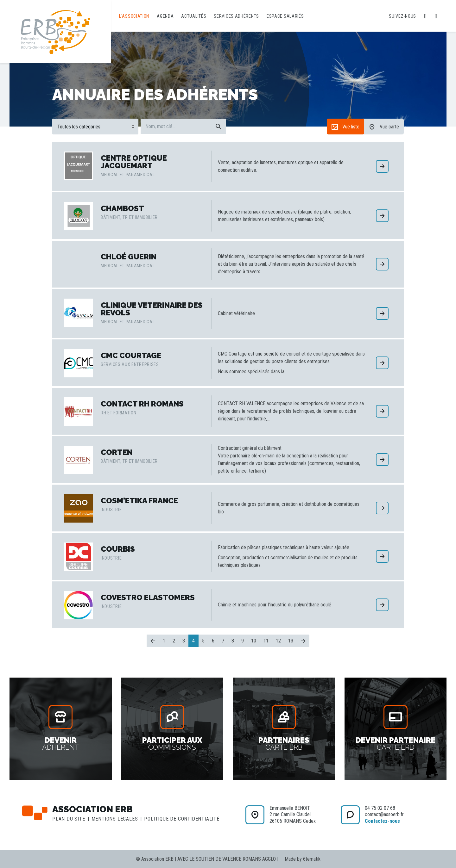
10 (254, 641)
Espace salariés (285, 16)
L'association (134, 16)
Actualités (194, 16)
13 (291, 641)
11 (266, 641)
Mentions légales (115, 819)
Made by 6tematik (303, 859)
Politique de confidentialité (182, 819)
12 (278, 641)
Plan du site (69, 819)
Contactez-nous (382, 821)
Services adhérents (236, 16)
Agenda (165, 16)
